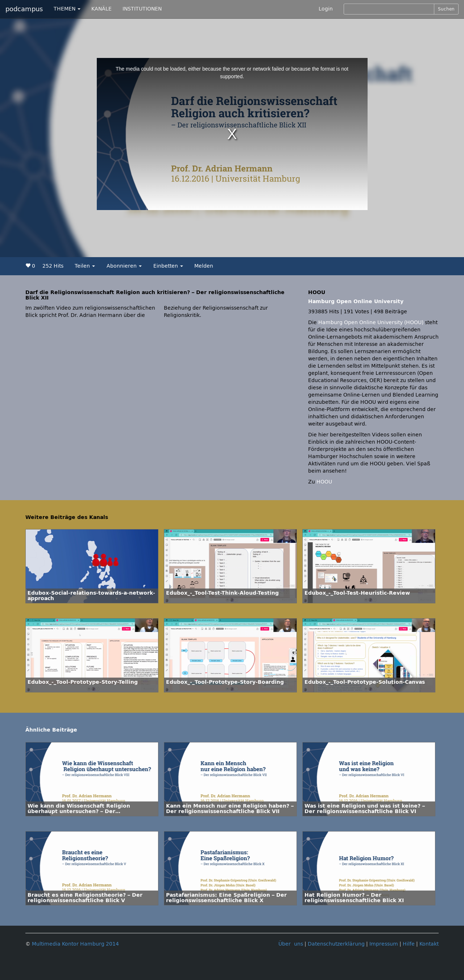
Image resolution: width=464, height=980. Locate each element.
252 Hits (53, 266)
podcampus (24, 9)
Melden (204, 266)
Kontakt (429, 944)
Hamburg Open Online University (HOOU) (371, 323)
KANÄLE (101, 9)
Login (326, 9)
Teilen (85, 266)
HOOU (324, 482)
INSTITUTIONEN (142, 9)
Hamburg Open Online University (356, 301)
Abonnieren (124, 266)
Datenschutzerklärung (336, 944)
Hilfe (409, 944)
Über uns (291, 944)
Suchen (446, 9)
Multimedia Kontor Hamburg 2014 (75, 944)
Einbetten (168, 266)
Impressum (384, 944)
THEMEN (67, 9)
